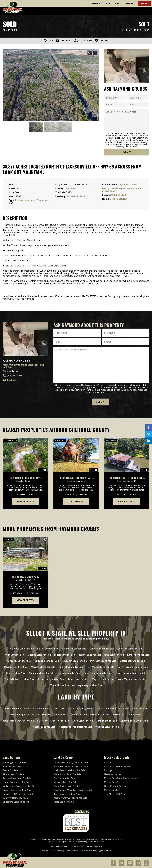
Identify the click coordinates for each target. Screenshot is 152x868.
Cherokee (70, 188)
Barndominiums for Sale (17, 708)
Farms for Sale (140, 708)
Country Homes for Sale (90, 708)
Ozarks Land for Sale (64, 778)
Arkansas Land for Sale (74, 648)
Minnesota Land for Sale (103, 660)
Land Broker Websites (87, 850)
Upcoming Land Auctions (16, 801)
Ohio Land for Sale (16, 672)
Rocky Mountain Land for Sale (69, 770)
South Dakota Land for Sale (20, 679)
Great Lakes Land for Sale (67, 786)
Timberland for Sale (107, 720)
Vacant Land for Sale (44, 726)
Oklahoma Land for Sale (42, 672)
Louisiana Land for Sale (47, 660)
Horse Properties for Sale (25, 714)
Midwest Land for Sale (65, 782)
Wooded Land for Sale (107, 726)
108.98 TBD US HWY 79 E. (25, 576)
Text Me (9, 380)
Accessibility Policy (94, 846)
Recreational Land (25, 200)
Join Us (129, 3)
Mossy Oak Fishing (114, 789)
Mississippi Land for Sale (132, 660)
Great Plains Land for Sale (67, 774)
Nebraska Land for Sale (71, 666)
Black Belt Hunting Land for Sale (71, 766)
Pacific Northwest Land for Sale (70, 797)
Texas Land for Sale (78, 679)
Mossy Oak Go (112, 782)
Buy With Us (113, 3)
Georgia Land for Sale (39, 654)
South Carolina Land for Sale (131, 672)
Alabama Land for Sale (22, 648)
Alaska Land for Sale (48, 648)
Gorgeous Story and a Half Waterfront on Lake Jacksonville (76, 477)
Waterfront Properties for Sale (75, 726)
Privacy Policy (131, 147)
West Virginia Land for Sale (132, 679)
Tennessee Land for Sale (51, 679)
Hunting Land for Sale (54, 714)
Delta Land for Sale (64, 801)
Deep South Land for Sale (67, 793)
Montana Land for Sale (43, 666)
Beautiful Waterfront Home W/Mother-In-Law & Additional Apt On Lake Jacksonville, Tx (127, 477)
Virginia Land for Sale (103, 679)
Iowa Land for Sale (114, 654)
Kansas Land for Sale (138, 654)
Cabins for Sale (41, 708)
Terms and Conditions (59, 846)
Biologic (108, 770)
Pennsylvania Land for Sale (98, 672)
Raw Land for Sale (100, 714)
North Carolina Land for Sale (133, 666)
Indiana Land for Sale (90, 654)
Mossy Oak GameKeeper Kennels (122, 778)
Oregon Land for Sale (69, 672)
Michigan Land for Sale (75, 660)
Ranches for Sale (78, 714)
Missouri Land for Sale (16, 666)
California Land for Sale (102, 648)
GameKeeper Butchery (116, 786)
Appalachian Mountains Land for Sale (73, 789)
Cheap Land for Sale (63, 708)
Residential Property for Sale (18, 720)
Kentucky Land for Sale (19, 660)
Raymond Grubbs (127, 185)
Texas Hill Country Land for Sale (71, 762)
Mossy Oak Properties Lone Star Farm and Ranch (122, 190)
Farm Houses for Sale (118, 708)
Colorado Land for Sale (130, 648)
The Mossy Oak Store (116, 793)
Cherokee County (131, 30)
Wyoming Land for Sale (90, 685)
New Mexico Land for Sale (100, 666)
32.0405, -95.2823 (76, 196)
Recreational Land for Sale (127, 714)
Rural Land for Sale (83, 720)
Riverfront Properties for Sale (53, 720)
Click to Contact (118, 199)
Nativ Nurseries (113, 774)
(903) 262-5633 (118, 195)
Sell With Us (93, 3)
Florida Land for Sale (14, 654)
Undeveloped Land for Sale (135, 720)
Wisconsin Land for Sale (62, 685)
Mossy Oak (110, 762)
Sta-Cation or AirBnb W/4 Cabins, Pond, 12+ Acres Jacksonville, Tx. (25, 477)
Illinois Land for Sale (65, 654)
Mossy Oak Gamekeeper (117, 766)
